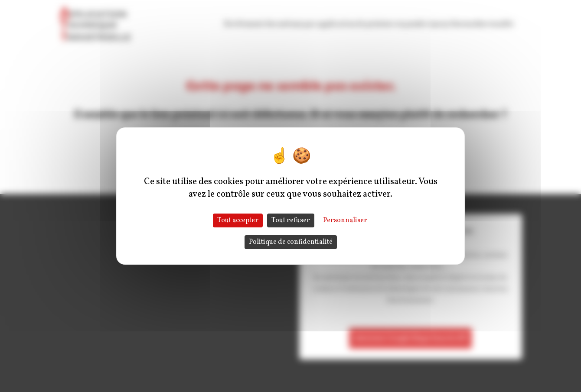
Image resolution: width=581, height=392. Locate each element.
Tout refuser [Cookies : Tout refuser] (291, 220)
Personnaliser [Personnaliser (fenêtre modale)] (345, 220)
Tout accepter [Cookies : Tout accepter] (238, 220)
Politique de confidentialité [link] (291, 242)
